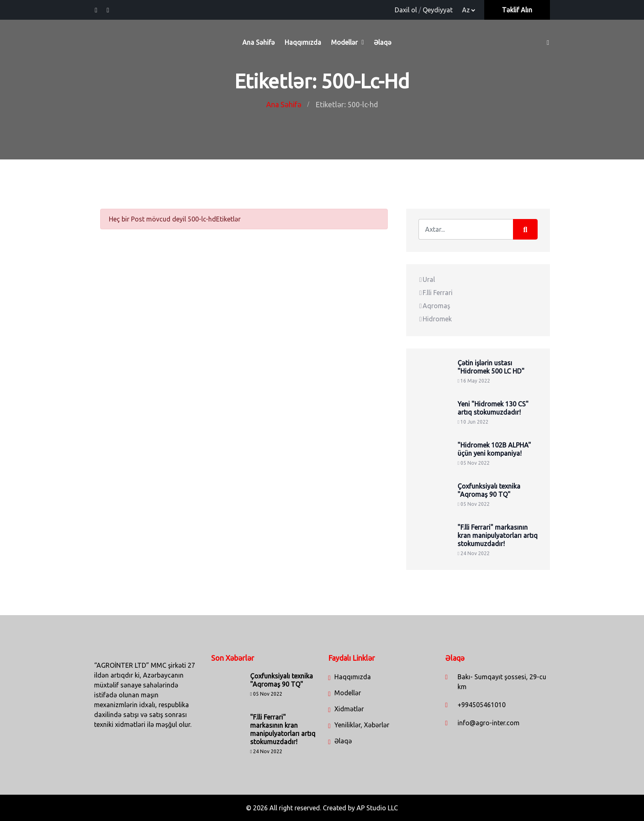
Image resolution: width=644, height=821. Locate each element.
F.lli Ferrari (436, 293)
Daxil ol (406, 10)
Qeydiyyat (438, 10)
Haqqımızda (303, 42)
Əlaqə (383, 42)
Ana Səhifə (259, 42)
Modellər (344, 42)
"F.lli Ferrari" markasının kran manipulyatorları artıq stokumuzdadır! (498, 535)
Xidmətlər (349, 709)
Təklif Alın (517, 10)
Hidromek (435, 319)
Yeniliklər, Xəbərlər (362, 725)
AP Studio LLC (377, 808)
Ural (427, 279)
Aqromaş (434, 306)
